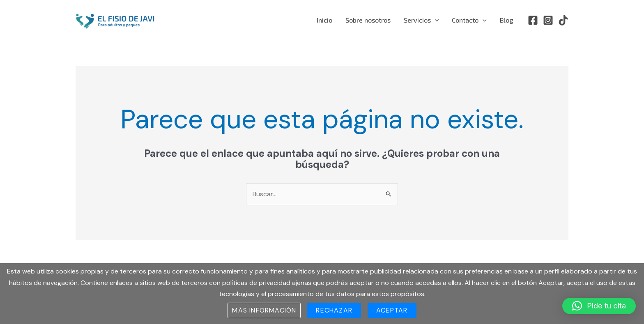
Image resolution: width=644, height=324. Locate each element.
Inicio (324, 20)
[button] (599, 306)
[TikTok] (563, 20)
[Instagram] (548, 20)
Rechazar (334, 310)
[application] (435, 20)
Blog (506, 20)
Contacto (469, 20)
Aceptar (392, 310)
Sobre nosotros (368, 20)
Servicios (421, 20)
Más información (264, 310)
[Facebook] (533, 20)
